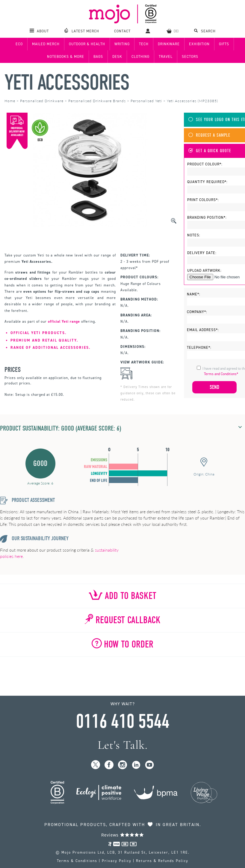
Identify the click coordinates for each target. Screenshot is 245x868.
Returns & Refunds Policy (162, 861)
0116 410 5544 (123, 721)
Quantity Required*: (207, 182)
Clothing (140, 57)
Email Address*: (203, 330)
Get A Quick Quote (210, 151)
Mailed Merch (46, 44)
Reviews (123, 835)
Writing (122, 44)
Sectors (190, 57)
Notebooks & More (66, 57)
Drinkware (169, 44)
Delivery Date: (202, 253)
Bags (98, 57)
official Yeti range (64, 321)
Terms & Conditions (77, 861)
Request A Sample (209, 135)
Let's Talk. (123, 745)
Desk (117, 57)
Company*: (197, 312)
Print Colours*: (203, 200)
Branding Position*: (207, 218)
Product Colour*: (205, 164)
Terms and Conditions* (221, 374)
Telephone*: (199, 348)
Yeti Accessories (67, 83)
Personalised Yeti (146, 101)
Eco (19, 44)
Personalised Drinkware (42, 101)
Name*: (194, 294)
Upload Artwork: (204, 271)
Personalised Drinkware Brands (97, 101)
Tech (144, 44)
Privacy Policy (117, 861)
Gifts (224, 44)
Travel (166, 57)
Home (10, 101)
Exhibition (199, 44)
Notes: (194, 235)
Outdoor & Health (87, 44)
